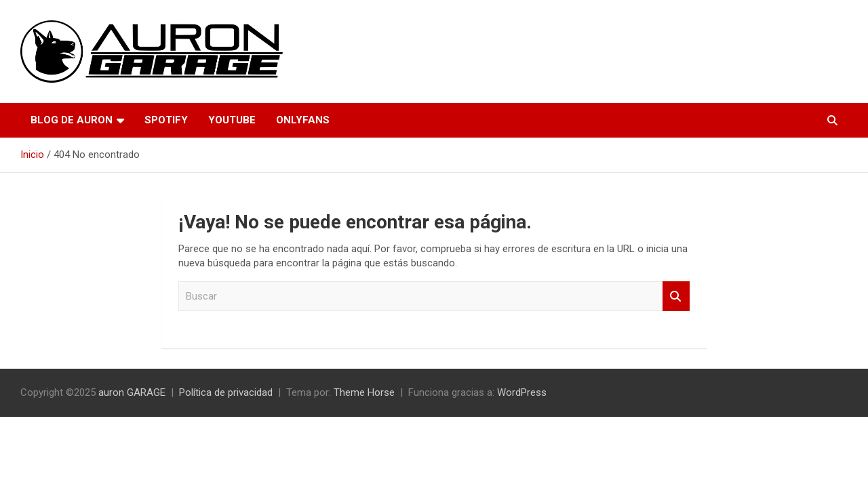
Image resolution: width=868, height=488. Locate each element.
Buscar (676, 297)
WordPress (522, 392)
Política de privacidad (226, 392)
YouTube (232, 120)
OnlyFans (303, 120)
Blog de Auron (72, 120)
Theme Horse (364, 392)
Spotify (166, 120)
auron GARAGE (132, 392)
